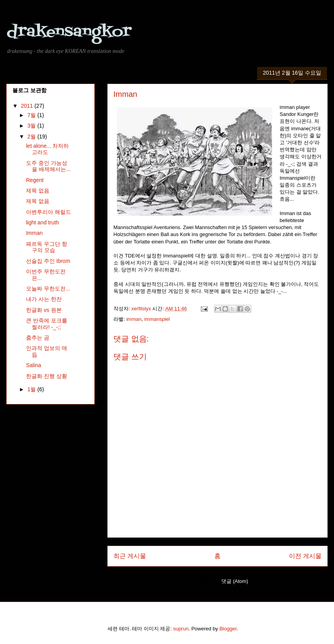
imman (134, 319)
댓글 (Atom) (235, 581)
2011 (28, 106)
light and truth (43, 222)
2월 (32, 136)
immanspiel (157, 319)
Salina (34, 365)
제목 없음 (38, 191)
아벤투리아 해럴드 (49, 212)
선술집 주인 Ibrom (48, 261)
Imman (34, 233)
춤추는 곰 (38, 338)
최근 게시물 (130, 556)
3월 (32, 126)
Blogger (228, 629)
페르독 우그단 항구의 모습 (47, 247)
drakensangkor (69, 32)
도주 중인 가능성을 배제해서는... (48, 166)
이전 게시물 (305, 556)
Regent (35, 180)
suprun (181, 629)
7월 (32, 115)
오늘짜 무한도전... (48, 289)
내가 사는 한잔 (44, 299)
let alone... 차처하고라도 (48, 149)
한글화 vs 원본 (44, 310)
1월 (32, 389)
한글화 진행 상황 (47, 376)
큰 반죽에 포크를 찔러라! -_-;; (47, 324)
